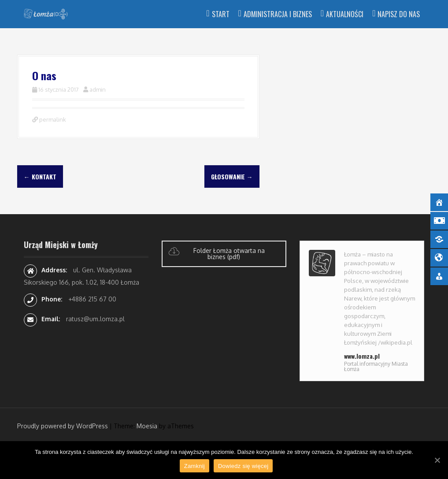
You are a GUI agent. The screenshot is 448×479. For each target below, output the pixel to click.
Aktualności (345, 14)
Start (221, 14)
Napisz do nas (399, 14)
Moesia (147, 426)
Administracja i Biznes (278, 14)
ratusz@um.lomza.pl (95, 319)
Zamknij (194, 466)
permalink (52, 119)
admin (98, 89)
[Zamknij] (437, 460)
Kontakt (40, 176)
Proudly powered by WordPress (63, 426)
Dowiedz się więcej (243, 466)
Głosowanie (232, 176)
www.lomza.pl (362, 356)
